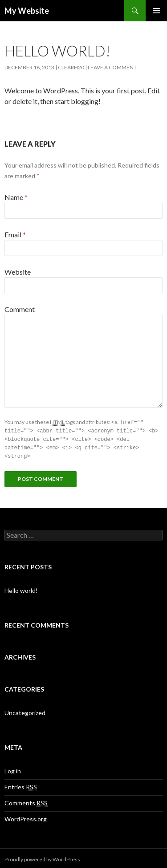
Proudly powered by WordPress (42, 857)
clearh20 (71, 67)
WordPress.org (26, 817)
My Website (27, 11)
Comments (26, 801)
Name (16, 197)
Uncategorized (25, 710)
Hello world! (21, 588)
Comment (20, 309)
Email (15, 234)
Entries (21, 785)
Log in (13, 769)
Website (18, 272)
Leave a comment (112, 67)
